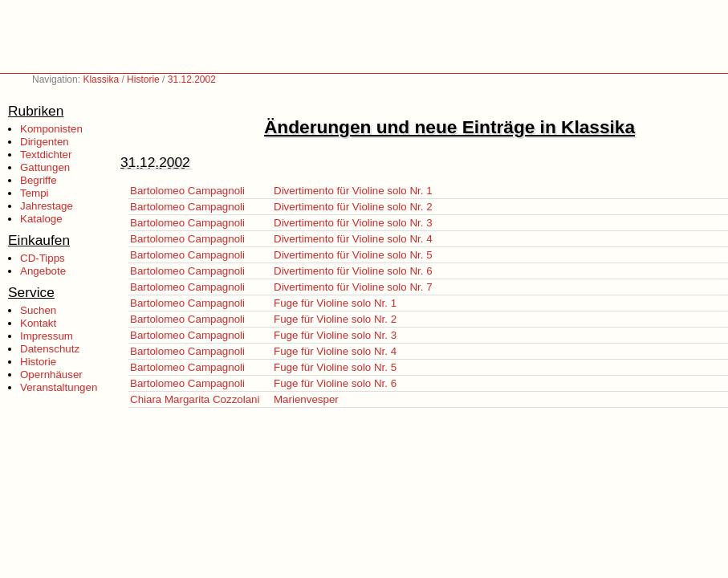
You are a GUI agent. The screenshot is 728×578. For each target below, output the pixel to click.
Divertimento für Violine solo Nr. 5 (353, 255)
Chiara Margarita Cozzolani (195, 399)
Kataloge (41, 219)
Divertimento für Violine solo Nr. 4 (353, 239)
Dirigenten (45, 142)
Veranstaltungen (59, 387)
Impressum (47, 336)
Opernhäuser (51, 374)
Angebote (43, 271)
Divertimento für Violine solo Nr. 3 (353, 223)
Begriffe (39, 180)
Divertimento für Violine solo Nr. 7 (353, 287)
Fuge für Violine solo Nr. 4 (335, 351)
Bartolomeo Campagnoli (187, 191)
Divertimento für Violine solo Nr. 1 (353, 191)
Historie (143, 79)
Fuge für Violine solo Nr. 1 (335, 303)
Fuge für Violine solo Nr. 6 (335, 383)
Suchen (38, 310)
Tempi (35, 193)
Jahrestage (47, 206)
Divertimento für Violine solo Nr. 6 (353, 271)
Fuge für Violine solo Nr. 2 (335, 319)
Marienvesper (306, 399)
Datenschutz (50, 349)
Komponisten (51, 129)
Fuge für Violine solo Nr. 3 (335, 335)
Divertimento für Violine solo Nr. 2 (353, 207)
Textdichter (46, 155)
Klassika (101, 79)
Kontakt (38, 323)
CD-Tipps (43, 258)
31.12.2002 (192, 79)
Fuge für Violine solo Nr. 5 (335, 367)
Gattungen (45, 167)
